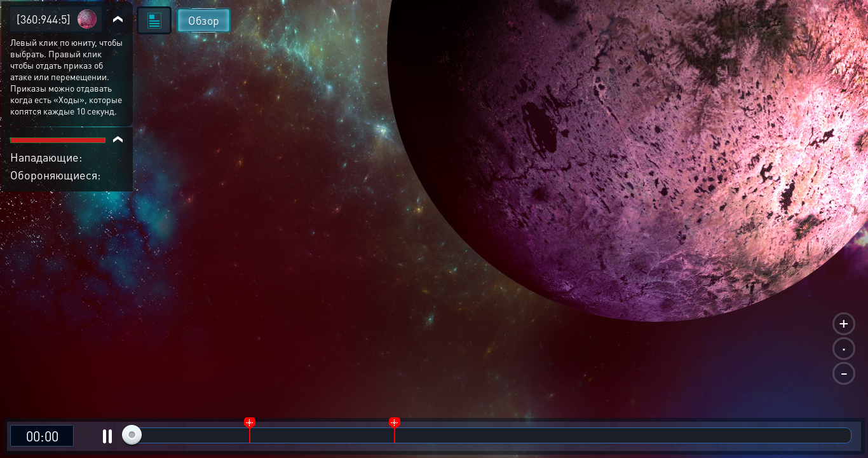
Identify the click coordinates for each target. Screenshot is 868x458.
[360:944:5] (44, 19)
